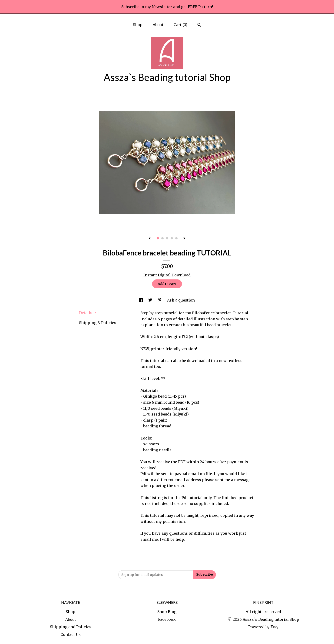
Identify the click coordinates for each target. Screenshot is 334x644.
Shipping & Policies (98, 323)
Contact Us (71, 634)
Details (88, 313)
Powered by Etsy (263, 627)
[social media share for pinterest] (160, 300)
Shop (138, 25)
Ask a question (181, 300)
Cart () (180, 25)
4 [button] (172, 238)
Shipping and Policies (71, 627)
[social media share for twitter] (151, 300)
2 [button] (162, 238)
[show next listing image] (184, 239)
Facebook (167, 619)
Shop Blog (167, 612)
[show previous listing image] (150, 239)
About (158, 25)
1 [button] (158, 238)
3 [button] (167, 238)
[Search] (199, 25)
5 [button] (176, 238)
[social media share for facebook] (141, 300)
